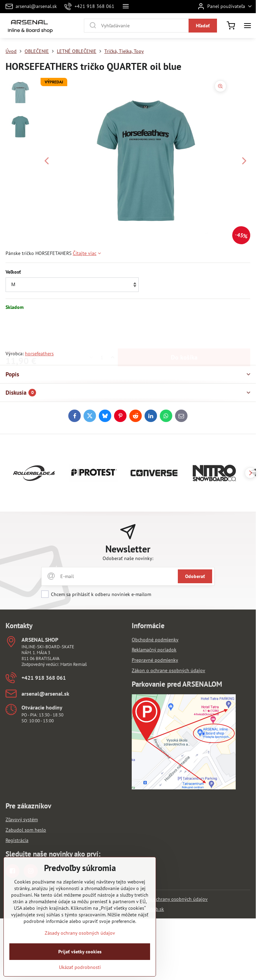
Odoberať (195, 576)
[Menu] (247, 26)
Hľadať (203, 26)
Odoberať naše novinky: (128, 558)
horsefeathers (39, 354)
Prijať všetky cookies (80, 969)
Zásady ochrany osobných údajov (172, 899)
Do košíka (184, 330)
